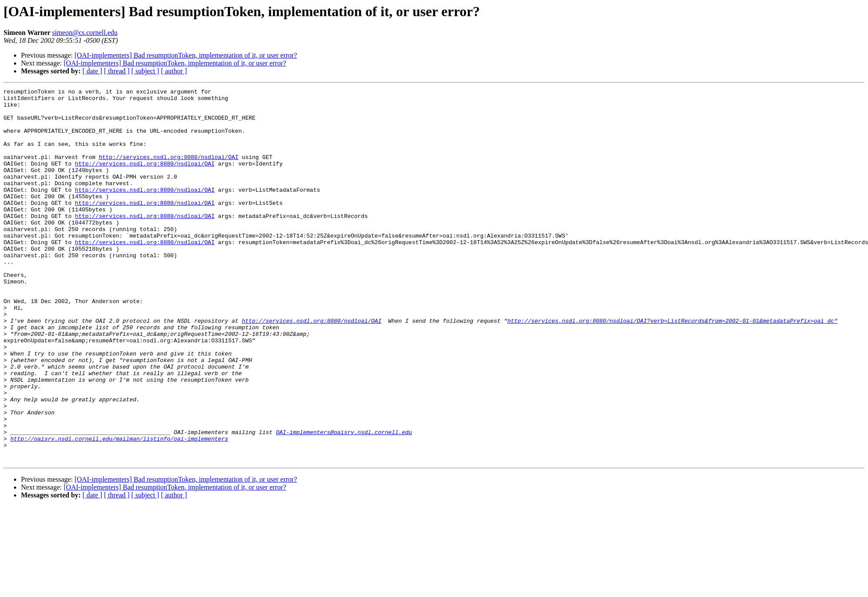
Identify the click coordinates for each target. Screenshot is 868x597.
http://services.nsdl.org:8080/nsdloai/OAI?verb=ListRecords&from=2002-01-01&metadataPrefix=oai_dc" (672, 368)
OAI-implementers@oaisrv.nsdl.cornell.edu (344, 501)
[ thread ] (117, 71)
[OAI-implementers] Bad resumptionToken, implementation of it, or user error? (186, 55)
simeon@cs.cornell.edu (85, 33)
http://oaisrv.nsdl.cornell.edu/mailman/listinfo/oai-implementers (119, 509)
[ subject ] (145, 71)
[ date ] (92, 71)
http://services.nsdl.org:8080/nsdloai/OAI (168, 171)
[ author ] (174, 71)
